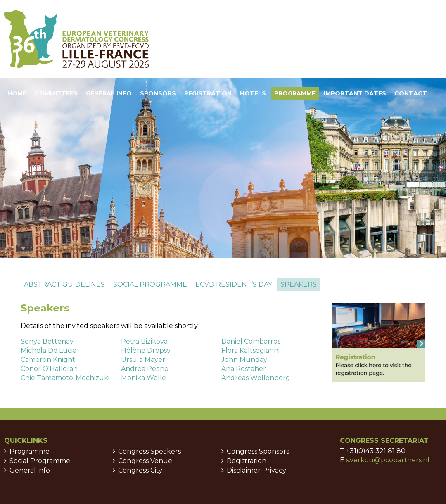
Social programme (150, 284)
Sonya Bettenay (47, 341)
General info (30, 470)
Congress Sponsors (258, 451)
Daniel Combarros (251, 341)
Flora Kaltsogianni (250, 351)
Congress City (140, 470)
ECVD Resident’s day (234, 284)
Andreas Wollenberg (256, 378)
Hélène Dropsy (146, 351)
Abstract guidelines (64, 284)
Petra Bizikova (144, 341)
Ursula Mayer (143, 360)
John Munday (244, 360)
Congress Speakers (149, 451)
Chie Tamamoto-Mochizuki (65, 378)
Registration (247, 461)
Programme (30, 451)
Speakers (299, 284)
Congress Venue (145, 461)
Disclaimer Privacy (256, 470)
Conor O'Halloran (49, 369)
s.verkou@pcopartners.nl (388, 460)
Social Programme (40, 461)
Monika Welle (144, 378)
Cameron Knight (48, 360)
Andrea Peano (145, 369)
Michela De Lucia (49, 351)
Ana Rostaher (244, 369)
